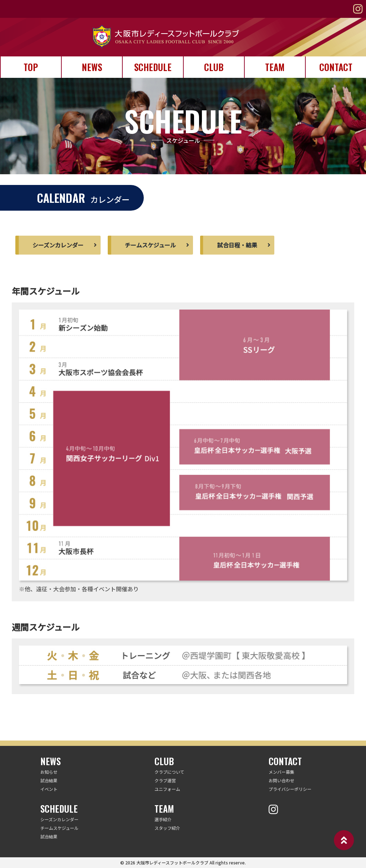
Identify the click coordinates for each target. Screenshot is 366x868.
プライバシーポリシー (290, 789)
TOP (31, 67)
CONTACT (336, 67)
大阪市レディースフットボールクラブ (172, 862)
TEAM (275, 67)
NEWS (92, 67)
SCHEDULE (153, 67)
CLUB (214, 67)
